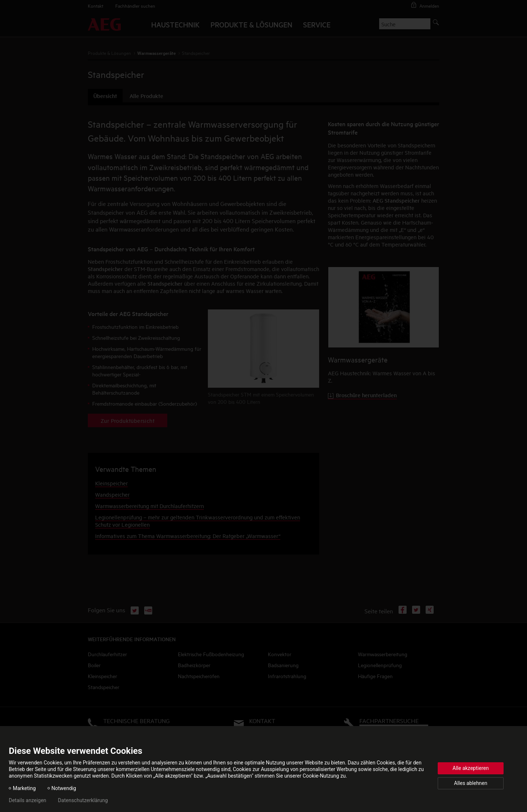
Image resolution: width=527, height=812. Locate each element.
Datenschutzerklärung (83, 800)
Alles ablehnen (471, 783)
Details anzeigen (27, 800)
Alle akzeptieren (471, 768)
